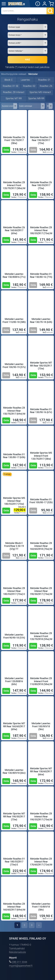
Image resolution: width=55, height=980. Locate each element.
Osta (6, 150)
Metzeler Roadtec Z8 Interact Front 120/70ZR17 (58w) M (14, 185)
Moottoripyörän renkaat (14, 74)
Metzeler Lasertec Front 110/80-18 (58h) (14, 321)
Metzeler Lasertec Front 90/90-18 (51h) (14, 636)
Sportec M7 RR (14, 98)
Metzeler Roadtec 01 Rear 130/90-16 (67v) (41, 411)
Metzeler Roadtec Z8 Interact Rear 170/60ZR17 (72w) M (41, 862)
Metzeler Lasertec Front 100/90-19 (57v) (14, 366)
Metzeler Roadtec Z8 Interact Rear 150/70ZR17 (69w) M (14, 411)
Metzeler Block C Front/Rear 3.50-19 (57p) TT (14, 546)
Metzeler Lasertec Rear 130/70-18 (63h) (41, 321)
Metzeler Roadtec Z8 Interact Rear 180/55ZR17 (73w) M (41, 230)
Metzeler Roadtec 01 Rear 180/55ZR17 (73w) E (14, 862)
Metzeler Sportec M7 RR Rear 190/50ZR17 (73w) (14, 816)
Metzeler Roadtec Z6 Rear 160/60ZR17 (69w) (14, 230)
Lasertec (25, 80)
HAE (27, 60)
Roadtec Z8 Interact (14, 92)
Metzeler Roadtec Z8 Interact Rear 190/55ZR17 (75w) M (41, 816)
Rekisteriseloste (17, 952)
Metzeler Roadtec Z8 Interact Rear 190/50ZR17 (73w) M (41, 591)
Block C (9, 80)
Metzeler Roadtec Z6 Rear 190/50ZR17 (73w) (41, 140)
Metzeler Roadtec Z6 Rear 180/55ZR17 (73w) (41, 185)
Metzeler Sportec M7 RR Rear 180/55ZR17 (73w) (41, 366)
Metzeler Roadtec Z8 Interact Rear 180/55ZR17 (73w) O (14, 591)
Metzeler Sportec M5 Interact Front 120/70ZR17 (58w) (41, 456)
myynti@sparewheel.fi (21, 966)
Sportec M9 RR (36, 98)
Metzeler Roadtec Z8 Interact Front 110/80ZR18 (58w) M (41, 681)
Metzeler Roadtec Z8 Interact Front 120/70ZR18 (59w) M (41, 636)
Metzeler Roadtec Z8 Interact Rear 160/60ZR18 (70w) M (41, 546)
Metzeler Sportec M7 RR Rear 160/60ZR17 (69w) (14, 726)
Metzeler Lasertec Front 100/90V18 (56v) (41, 726)
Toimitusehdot (17, 948)
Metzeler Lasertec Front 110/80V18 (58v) (41, 907)
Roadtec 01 (44, 80)
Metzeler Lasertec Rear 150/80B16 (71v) (14, 275)
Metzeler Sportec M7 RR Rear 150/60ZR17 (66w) (41, 771)
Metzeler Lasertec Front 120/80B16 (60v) (14, 681)
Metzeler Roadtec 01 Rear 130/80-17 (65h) (14, 456)
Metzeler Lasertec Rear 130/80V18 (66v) (14, 772)
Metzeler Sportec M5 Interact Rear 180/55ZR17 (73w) (14, 501)
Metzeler (33, 74)
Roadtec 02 (29, 86)
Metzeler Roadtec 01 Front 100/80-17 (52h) (41, 501)
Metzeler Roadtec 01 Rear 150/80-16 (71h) (41, 275)
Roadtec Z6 (46, 86)
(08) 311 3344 (20, 962)
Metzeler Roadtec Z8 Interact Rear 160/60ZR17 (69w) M (14, 907)
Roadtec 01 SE (11, 86)
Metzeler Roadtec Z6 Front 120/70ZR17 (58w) (14, 140)
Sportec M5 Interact (40, 92)
